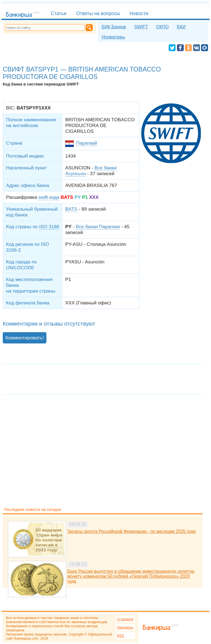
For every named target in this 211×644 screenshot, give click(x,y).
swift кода (49, 197)
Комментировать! (25, 338)
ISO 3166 (49, 227)
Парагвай (87, 143)
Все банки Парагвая (98, 227)
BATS (71, 209)
